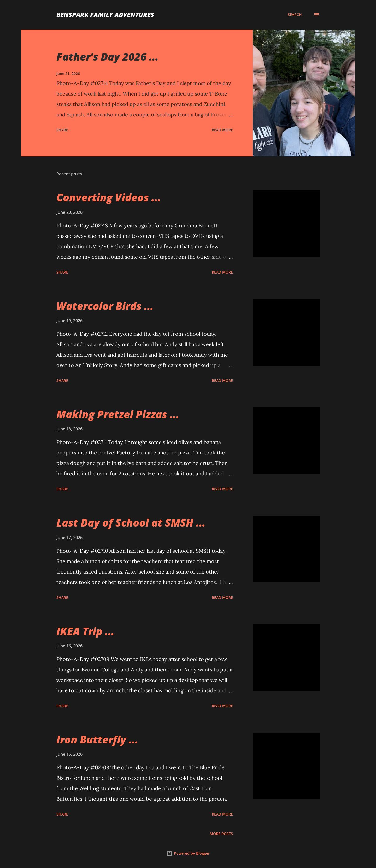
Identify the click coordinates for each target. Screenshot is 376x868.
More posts (221, 834)
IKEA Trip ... (85, 631)
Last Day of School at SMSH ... (131, 522)
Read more (222, 130)
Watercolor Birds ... (105, 306)
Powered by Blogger (188, 853)
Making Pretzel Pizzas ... (118, 414)
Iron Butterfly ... (97, 739)
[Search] (295, 15)
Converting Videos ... (109, 197)
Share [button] (62, 130)
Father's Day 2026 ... (107, 57)
